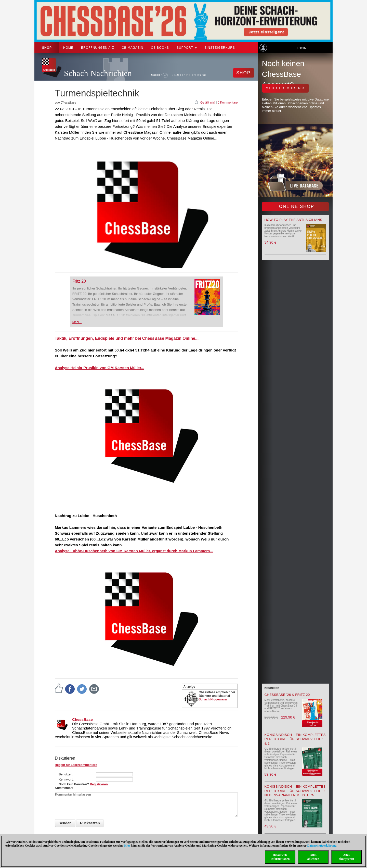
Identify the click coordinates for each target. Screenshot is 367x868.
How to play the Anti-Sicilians (293, 220)
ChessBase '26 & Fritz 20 (287, 695)
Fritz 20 (79, 281)
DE (188, 75)
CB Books (160, 48)
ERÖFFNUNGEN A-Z (98, 48)
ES (199, 75)
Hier (127, 846)
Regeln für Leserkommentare (76, 765)
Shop (47, 48)
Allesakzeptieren (346, 857)
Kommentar (63, 788)
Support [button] (187, 48)
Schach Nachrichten (98, 73)
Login (301, 48)
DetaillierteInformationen (280, 857)
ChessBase (82, 719)
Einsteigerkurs (220, 48)
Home (68, 48)
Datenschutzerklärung (322, 846)
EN (194, 75)
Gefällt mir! (208, 103)
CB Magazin (133, 48)
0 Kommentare (228, 103)
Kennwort (66, 779)
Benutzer (65, 774)
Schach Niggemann (213, 699)
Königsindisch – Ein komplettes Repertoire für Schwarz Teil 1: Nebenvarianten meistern (295, 791)
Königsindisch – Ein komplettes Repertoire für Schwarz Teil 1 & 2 (295, 739)
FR (204, 75)
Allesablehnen (313, 857)
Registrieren (99, 784)
